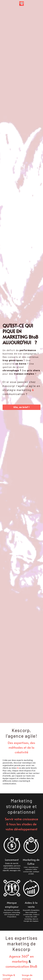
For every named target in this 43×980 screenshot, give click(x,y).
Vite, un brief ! (21, 407)
